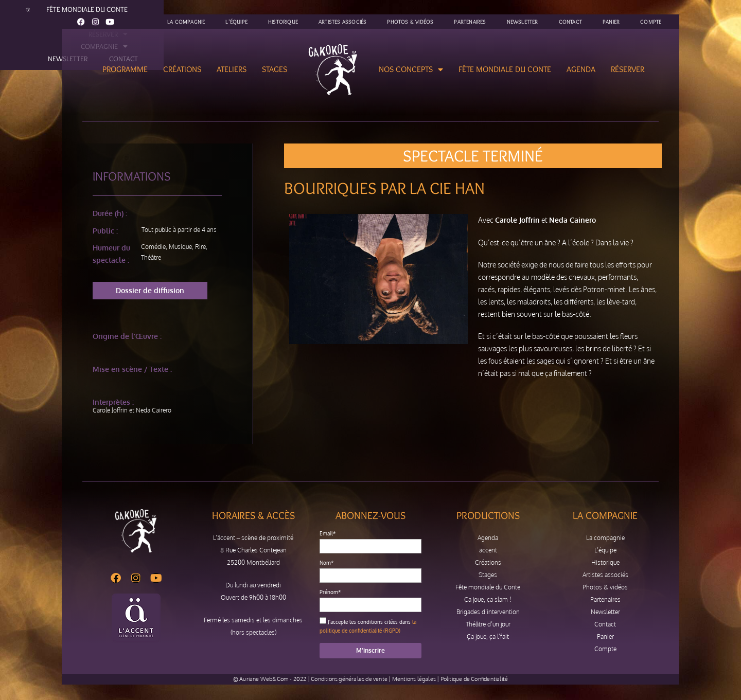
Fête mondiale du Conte (505, 69)
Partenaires (470, 22)
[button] (150, 291)
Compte (651, 22)
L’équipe (236, 22)
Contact (570, 22)
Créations (182, 69)
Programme (125, 69)
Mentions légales (414, 679)
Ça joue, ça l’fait (488, 636)
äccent (488, 550)
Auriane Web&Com (264, 679)
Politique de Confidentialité (474, 679)
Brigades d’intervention (488, 612)
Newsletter (523, 22)
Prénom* (330, 592)
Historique (283, 22)
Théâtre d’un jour (488, 624)
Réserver (628, 69)
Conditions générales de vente (349, 679)
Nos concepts (411, 69)
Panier (611, 22)
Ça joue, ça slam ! (488, 599)
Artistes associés (342, 22)
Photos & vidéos (410, 22)
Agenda (581, 69)
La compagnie (186, 22)
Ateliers (232, 69)
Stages (275, 69)
